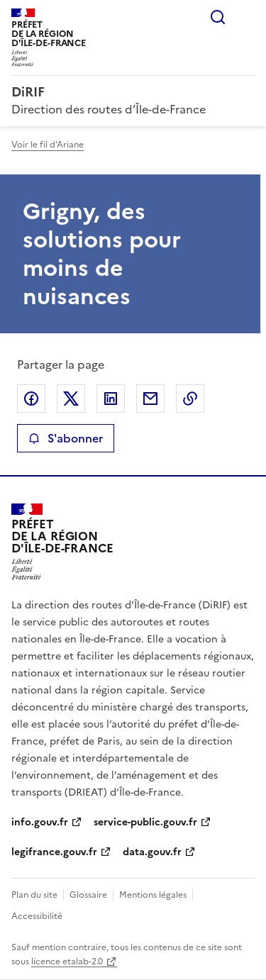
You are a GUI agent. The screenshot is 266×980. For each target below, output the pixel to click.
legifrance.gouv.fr (54, 852)
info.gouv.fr (40, 822)
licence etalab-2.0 (67, 962)
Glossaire (88, 895)
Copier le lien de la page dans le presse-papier (190, 399)
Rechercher (218, 17)
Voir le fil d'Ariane (48, 145)
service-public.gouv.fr (145, 822)
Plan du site (34, 895)
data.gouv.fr (152, 852)
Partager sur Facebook (31, 399)
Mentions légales (153, 895)
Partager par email (150, 399)
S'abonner (66, 438)
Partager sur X (71, 399)
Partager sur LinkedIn (111, 399)
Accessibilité (37, 916)
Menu (246, 17)
